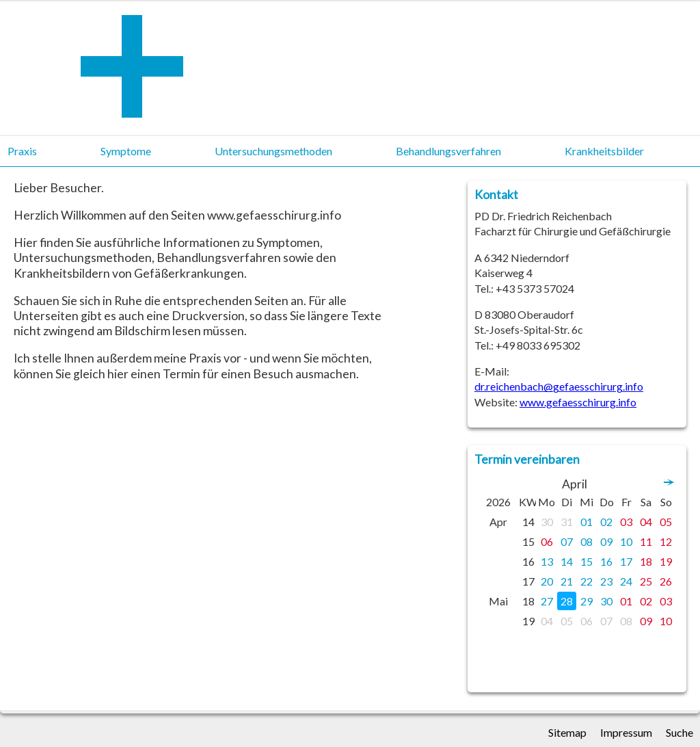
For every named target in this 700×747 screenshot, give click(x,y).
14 (567, 561)
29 (587, 601)
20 (547, 581)
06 (547, 541)
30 (547, 522)
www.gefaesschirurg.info (578, 402)
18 (646, 561)
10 (626, 541)
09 (606, 541)
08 (587, 541)
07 (567, 541)
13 (547, 561)
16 (606, 561)
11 (646, 541)
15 (587, 561)
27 (547, 601)
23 (606, 581)
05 (666, 522)
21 (567, 581)
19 (666, 561)
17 (626, 561)
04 (646, 522)
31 (567, 522)
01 (587, 522)
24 (626, 581)
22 (587, 581)
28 (567, 601)
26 (666, 581)
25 (646, 581)
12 (666, 541)
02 (606, 522)
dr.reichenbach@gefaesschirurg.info (559, 386)
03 (626, 522)
